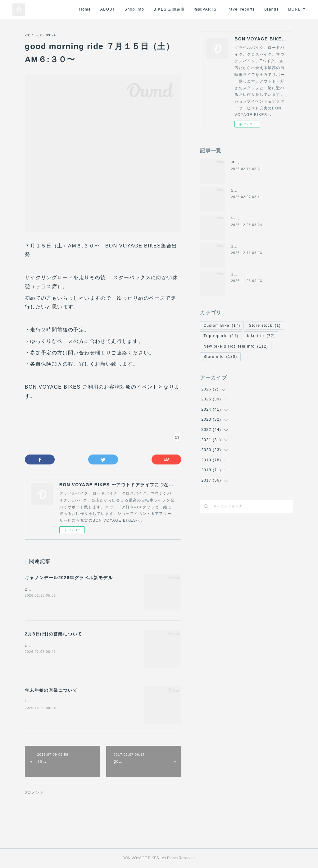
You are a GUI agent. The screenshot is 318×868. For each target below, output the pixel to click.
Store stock (265, 325)
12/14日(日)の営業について (257, 246)
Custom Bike (222, 325)
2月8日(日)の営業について (54, 634)
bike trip (261, 336)
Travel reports (264, 9)
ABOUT (131, 9)
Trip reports (221, 336)
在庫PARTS (229, 9)
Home (109, 9)
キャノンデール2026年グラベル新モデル (69, 578)
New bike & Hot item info (236, 346)
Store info (220, 357)
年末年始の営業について (51, 690)
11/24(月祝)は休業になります (259, 274)
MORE (294, 9)
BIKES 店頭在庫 (193, 9)
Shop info (158, 9)
